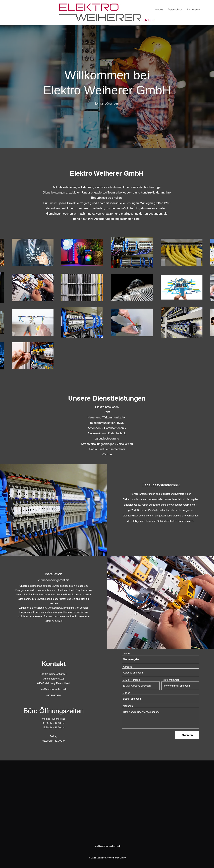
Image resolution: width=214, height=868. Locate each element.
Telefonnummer (171, 680)
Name (126, 654)
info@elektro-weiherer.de (53, 689)
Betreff (126, 693)
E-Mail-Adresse (131, 680)
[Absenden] (187, 735)
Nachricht (128, 706)
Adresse (127, 667)
